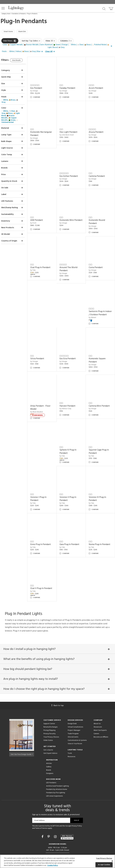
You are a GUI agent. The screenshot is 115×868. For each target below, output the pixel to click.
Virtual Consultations (75, 717)
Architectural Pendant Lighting (57, 776)
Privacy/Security (50, 723)
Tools (70, 743)
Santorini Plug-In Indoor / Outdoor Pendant (98, 305)
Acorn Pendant (98, 87)
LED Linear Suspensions (54, 786)
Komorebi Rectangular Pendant (46, 131)
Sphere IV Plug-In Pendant (71, 441)
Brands (49, 760)
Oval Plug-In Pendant (45, 260)
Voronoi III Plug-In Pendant (99, 486)
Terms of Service (41, 818)
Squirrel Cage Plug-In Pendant (100, 441)
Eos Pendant (41, 87)
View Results (22, 61)
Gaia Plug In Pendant (73, 530)
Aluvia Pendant (98, 129)
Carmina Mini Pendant (101, 397)
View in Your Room (75, 733)
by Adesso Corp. (69, 399)
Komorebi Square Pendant (99, 353)
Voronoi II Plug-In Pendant (71, 486)
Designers (50, 763)
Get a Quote (48, 740)
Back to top (58, 695)
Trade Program (73, 723)
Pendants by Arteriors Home (57, 779)
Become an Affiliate (101, 727)
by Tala (38, 263)
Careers (96, 723)
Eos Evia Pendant (71, 351)
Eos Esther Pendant (72, 172)
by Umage (39, 90)
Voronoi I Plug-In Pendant (43, 486)
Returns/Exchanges (51, 717)
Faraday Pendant (71, 87)
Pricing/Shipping (49, 720)
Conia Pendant (97, 260)
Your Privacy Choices (51, 727)
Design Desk (72, 713)
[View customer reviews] (67, 827)
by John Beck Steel (70, 132)
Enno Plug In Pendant (45, 530)
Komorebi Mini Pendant (70, 216)
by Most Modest (42, 403)
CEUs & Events (73, 727)
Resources (71, 746)
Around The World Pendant (72, 261)
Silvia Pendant (42, 351)
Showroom (98, 717)
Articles (49, 753)
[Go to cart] (111, 8)
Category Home (6, 14)
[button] (3, 8)
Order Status (48, 730)
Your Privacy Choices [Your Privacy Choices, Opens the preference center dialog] (104, 858)
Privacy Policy (77, 816)
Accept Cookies (104, 865)
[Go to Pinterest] (49, 827)
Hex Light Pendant (72, 129)
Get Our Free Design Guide (22, 743)
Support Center (49, 713)
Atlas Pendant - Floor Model (45, 398)
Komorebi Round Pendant (98, 216)
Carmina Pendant (98, 172)
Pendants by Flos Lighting (56, 782)
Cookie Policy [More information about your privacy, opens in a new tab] (53, 865)
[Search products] (104, 9)
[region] (57, 861)
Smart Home (9, 32)
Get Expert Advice (50, 743)
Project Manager (74, 720)
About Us (97, 713)
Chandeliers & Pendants (19, 14)
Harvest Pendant (71, 397)
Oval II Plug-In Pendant (42, 574)
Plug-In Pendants (32, 14)
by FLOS (38, 217)
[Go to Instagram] (56, 827)
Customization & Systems (77, 730)
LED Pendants (51, 772)
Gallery (49, 756)
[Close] (112, 861)
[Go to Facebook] (43, 827)
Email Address (40, 810)
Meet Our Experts (100, 720)
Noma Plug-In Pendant (101, 530)
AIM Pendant (42, 214)
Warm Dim (24, 32)
